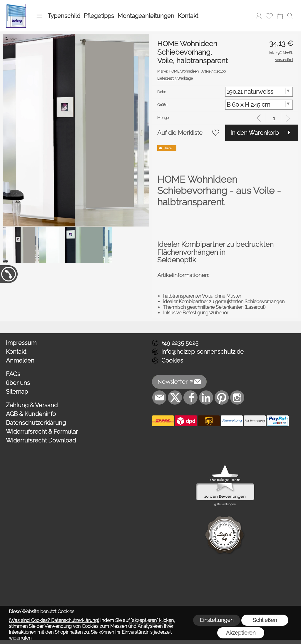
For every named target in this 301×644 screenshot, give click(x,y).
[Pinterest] (222, 398)
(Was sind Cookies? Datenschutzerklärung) (54, 620)
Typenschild (64, 16)
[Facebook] (190, 398)
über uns (18, 383)
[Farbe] (259, 92)
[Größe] (259, 105)
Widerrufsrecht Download (41, 440)
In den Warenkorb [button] (255, 133)
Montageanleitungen (146, 16)
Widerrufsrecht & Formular (42, 432)
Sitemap (17, 392)
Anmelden (20, 360)
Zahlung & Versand (32, 405)
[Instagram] (237, 398)
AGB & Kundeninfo (31, 414)
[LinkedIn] (206, 398)
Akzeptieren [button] (241, 633)
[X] (175, 398)
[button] (39, 16)
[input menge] (274, 118)
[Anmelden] (259, 16)
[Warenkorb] (280, 16)
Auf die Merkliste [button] (180, 133)
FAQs (13, 374)
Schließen (265, 620)
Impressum (21, 343)
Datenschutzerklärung (36, 423)
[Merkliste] (269, 16)
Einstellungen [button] (217, 620)
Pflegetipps (99, 16)
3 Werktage (175, 78)
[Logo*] (16, 6)
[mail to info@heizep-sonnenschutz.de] (159, 398)
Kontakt (188, 16)
